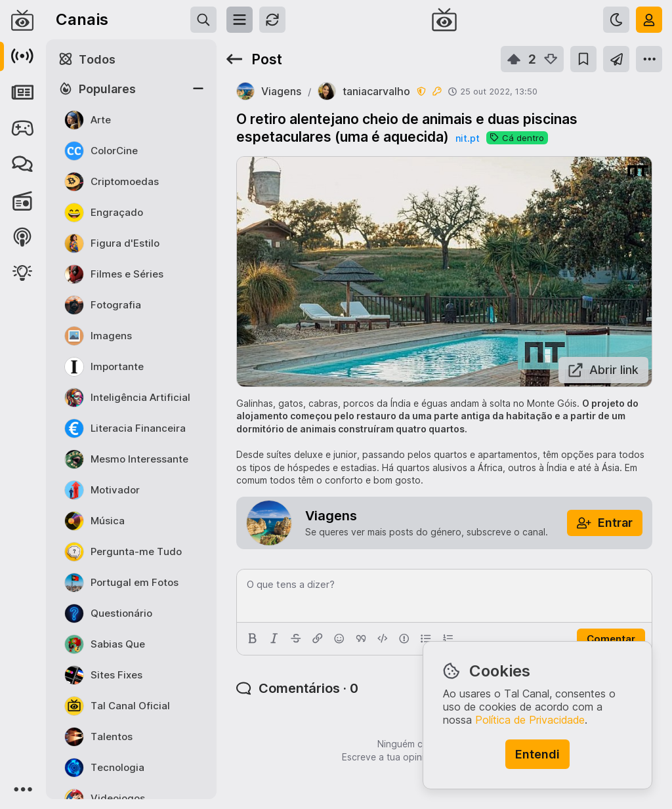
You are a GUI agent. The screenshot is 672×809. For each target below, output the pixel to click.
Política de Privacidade (530, 720)
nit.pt (468, 138)
